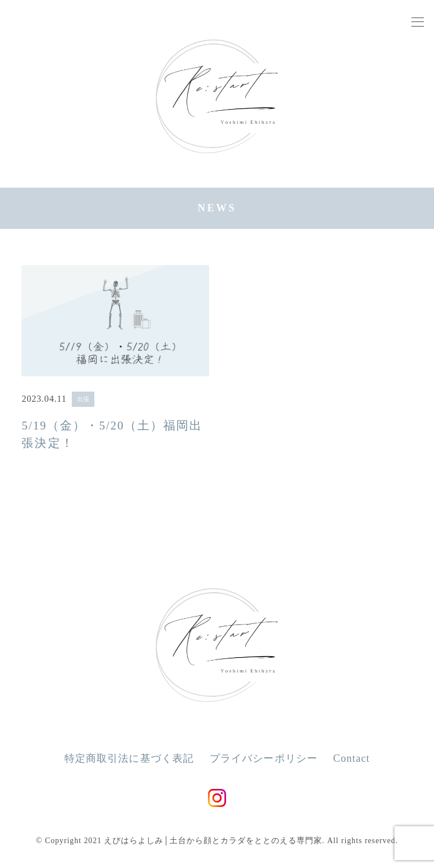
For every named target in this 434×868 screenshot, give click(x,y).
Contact (352, 758)
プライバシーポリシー (264, 758)
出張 (83, 399)
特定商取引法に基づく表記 (129, 758)
